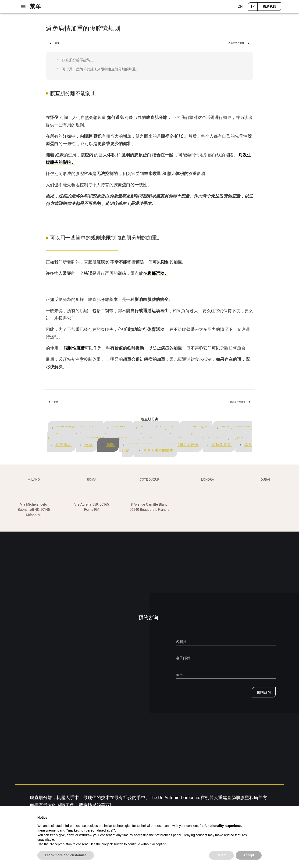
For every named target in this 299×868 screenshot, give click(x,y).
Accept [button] (249, 855)
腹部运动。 (158, 273)
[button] (240, 7)
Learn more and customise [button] (66, 855)
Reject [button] (221, 855)
